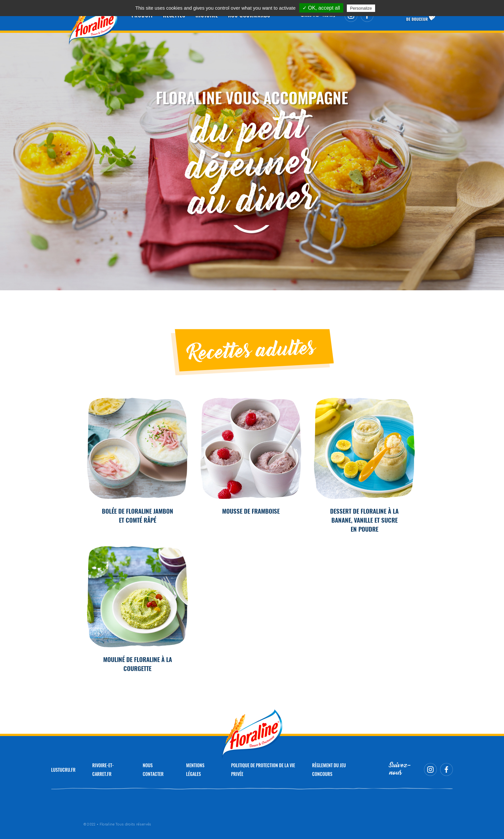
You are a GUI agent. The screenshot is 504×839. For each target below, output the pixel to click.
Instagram (430, 769)
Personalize (361, 8)
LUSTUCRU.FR (63, 770)
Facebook (446, 769)
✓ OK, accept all (321, 8)
